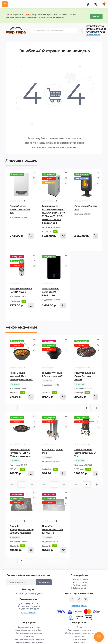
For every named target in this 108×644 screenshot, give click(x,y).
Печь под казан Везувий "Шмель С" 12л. (85, 452)
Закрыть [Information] (96, 15)
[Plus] (32, 407)
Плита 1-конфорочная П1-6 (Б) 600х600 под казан (22, 528)
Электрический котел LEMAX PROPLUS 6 (51, 291)
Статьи (79, 626)
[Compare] (34, 182)
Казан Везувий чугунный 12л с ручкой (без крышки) (21, 375)
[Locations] (88, 4)
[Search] (34, 29)
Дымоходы (29, 635)
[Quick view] (34, 172)
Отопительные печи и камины (29, 632)
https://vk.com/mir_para (85, 598)
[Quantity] (22, 407)
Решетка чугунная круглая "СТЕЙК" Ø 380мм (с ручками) (20, 452)
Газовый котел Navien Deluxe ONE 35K (20, 208)
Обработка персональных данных (79, 632)
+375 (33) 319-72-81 (95, 25)
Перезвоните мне (29, 611)
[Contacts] (96, 4)
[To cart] (31, 235)
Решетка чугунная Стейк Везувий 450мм (85, 375)
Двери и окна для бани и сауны (29, 641)
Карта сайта (79, 641)
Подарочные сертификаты (79, 629)
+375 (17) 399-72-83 (96, 31)
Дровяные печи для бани (29, 626)
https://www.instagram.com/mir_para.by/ (79, 598)
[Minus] (11, 407)
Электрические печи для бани (29, 629)
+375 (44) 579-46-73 (96, 28)
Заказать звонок (93, 33)
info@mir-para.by (79, 604)
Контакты (79, 635)
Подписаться (44, 581)
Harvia (28, 14)
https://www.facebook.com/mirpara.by (72, 598)
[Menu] (5, 4)
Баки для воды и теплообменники (29, 638)
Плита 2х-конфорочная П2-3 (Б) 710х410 (52, 528)
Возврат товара (79, 638)
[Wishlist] (34, 177)
